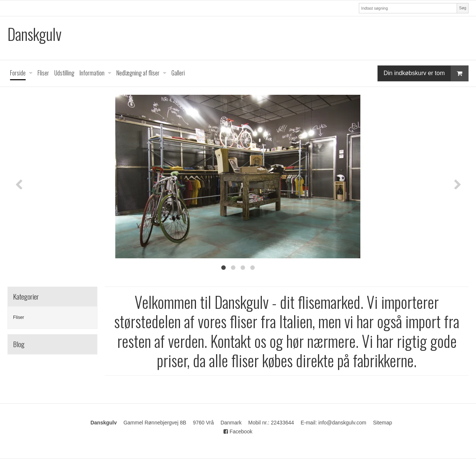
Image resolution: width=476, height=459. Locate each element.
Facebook (238, 431)
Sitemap (382, 423)
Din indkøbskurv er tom (426, 73)
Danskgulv (34, 34)
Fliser (19, 317)
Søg (462, 8)
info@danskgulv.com (342, 423)
